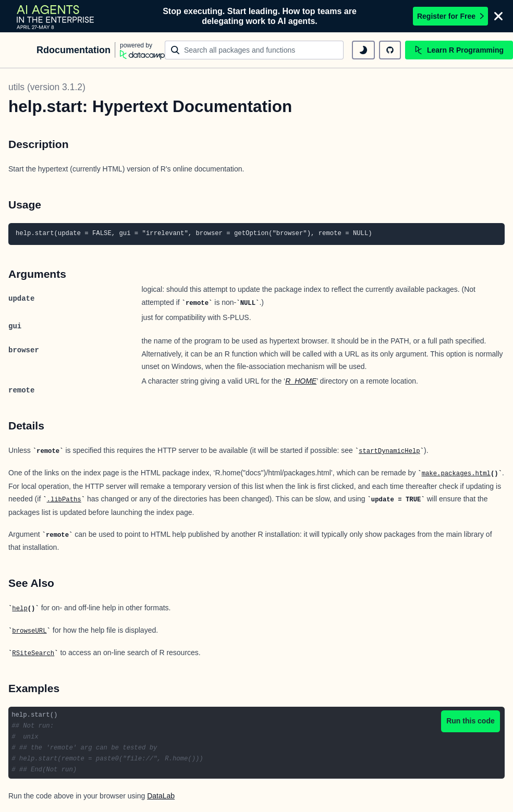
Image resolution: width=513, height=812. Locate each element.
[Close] (498, 16)
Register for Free (450, 16)
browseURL (29, 631)
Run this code (471, 721)
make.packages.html (456, 474)
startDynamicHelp (389, 451)
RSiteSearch (33, 654)
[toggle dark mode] (363, 50)
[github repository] (390, 50)
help (20, 609)
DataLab (161, 796)
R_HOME (301, 381)
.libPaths (64, 500)
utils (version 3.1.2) (47, 87)
